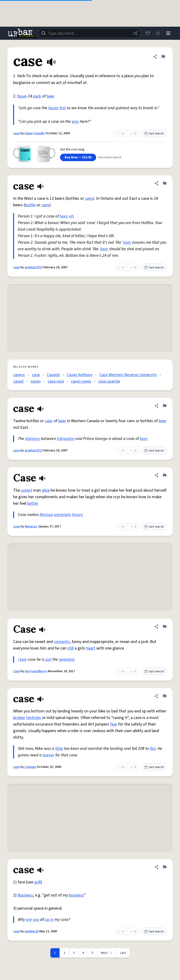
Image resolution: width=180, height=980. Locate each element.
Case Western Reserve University (128, 375)
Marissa (46, 515)
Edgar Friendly (35, 133)
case (16, 133)
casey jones (81, 381)
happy (77, 515)
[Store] (148, 33)
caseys (19, 375)
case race (56, 381)
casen (36, 381)
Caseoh (53, 375)
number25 (32, 931)
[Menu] (168, 33)
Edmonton (66, 439)
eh (71, 216)
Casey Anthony (80, 375)
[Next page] (107, 953)
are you (32, 920)
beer (50, 96)
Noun (22, 96)
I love (22, 659)
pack (37, 96)
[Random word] (135, 33)
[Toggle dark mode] (158, 33)
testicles (34, 718)
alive (46, 490)
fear (114, 724)
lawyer (49, 755)
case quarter (109, 381)
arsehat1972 (33, 267)
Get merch (154, 134)
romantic (62, 642)
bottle (30, 205)
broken (19, 718)
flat (153, 749)
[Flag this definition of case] (163, 57)
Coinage (30, 767)
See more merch (110, 157)
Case (17, 526)
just (48, 659)
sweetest (67, 659)
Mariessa (31, 526)
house (53, 108)
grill (37, 882)
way (75, 122)
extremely (62, 515)
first (63, 108)
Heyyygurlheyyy (36, 671)
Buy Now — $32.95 (78, 157)
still (70, 648)
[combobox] (90, 33)
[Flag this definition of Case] (165, 475)
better (33, 503)
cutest (26, 490)
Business (25, 895)
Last (123, 953)
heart (91, 648)
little (59, 749)
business (76, 895)
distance (32, 439)
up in (49, 920)
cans (89, 198)
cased (18, 381)
